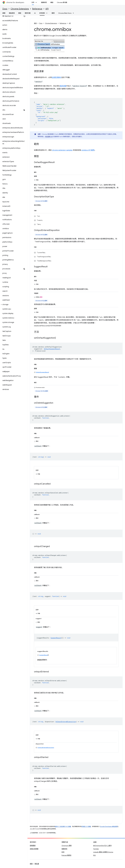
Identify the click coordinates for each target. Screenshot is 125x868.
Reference (37, 9)
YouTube (96, 849)
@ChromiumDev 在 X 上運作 (102, 846)
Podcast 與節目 (66, 855)
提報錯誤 (33, 846)
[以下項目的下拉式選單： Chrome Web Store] (74, 13)
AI (35, 13)
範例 (53, 13)
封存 (63, 852)
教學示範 (28, 13)
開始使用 (12, 13)
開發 (20, 13)
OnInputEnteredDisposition (46, 748)
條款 (31, 864)
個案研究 (44, 2)
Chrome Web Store (65, 13)
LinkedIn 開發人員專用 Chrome (103, 852)
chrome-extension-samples (62, 150)
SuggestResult (44, 655)
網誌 (52, 2)
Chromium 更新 (67, 846)
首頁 (35, 23)
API (47, 9)
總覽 (4, 13)
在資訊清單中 (56, 77)
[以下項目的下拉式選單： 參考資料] (47, 13)
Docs (5, 9)
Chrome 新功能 (62, 2)
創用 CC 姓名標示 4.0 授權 (63, 827)
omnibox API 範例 (88, 150)
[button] (13, 305)
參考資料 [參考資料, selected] (42, 13)
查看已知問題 (34, 849)
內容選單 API (49, 137)
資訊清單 (63, 86)
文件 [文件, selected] (33, 2)
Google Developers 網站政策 (109, 827)
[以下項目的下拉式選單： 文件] (37, 2)
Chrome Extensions (20, 9)
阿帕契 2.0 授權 (86, 827)
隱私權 (37, 864)
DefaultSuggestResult (42, 372)
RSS (94, 855)
